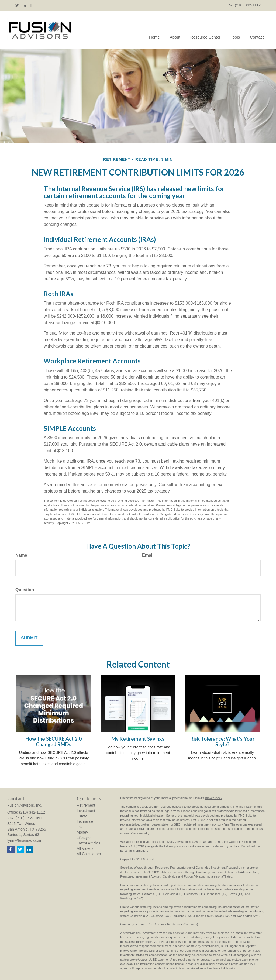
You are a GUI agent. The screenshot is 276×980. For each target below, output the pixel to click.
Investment (86, 811)
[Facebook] (31, 5)
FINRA (146, 872)
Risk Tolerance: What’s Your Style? (222, 742)
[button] (178, 30)
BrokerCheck (214, 798)
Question (25, 590)
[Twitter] (17, 5)
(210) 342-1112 (245, 5)
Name (21, 555)
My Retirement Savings (138, 739)
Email (148, 555)
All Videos (85, 848)
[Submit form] (29, 638)
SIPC (156, 872)
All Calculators (89, 854)
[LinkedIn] (24, 5)
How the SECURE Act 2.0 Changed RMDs (54, 742)
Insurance (85, 821)
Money (82, 832)
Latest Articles (89, 843)
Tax (80, 827)
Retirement (86, 805)
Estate (82, 816)
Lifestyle (84, 838)
